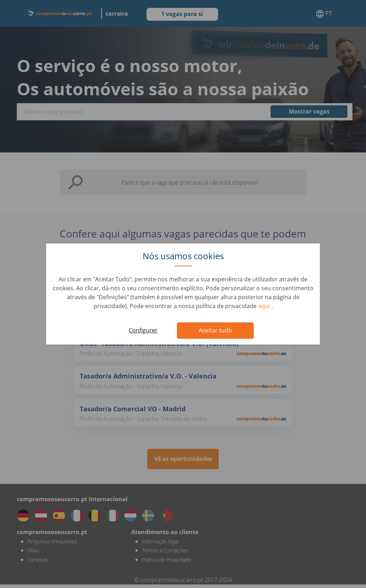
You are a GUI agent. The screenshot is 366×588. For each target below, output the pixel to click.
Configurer (143, 330)
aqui (265, 306)
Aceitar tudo (215, 330)
